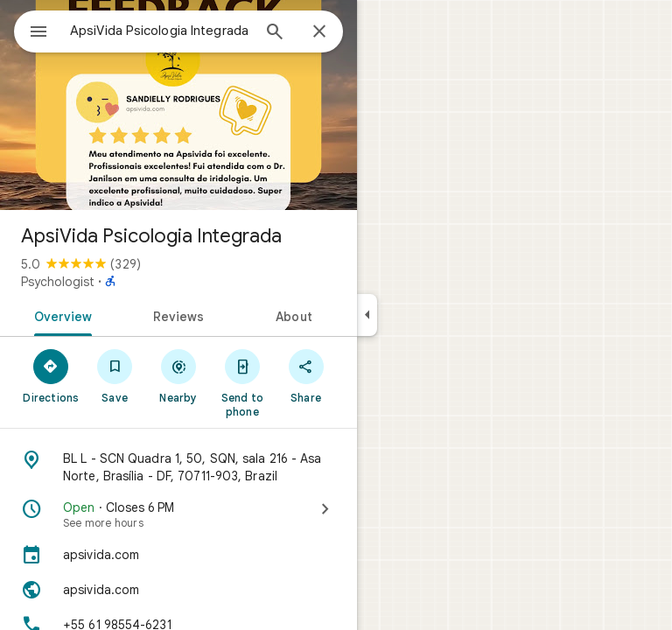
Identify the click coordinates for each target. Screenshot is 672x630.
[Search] (275, 33)
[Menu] (38, 33)
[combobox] (160, 31)
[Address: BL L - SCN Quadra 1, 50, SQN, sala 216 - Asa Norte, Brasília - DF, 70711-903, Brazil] (178, 467)
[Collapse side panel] (367, 315)
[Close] (319, 32)
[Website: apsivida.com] (178, 590)
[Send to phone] (242, 382)
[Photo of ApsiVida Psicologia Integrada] (178, 105)
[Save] (115, 375)
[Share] (306, 375)
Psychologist (58, 282)
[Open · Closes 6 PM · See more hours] (178, 514)
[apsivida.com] (178, 555)
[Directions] (51, 375)
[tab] (60, 315)
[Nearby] (179, 375)
